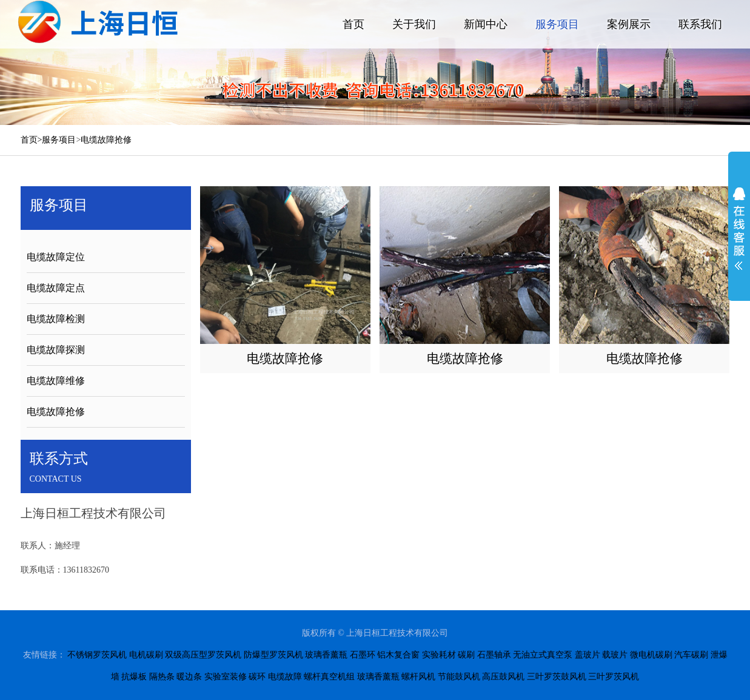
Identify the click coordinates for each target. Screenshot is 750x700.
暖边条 (189, 677)
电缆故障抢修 (106, 140)
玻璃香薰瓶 (326, 655)
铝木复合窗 (398, 655)
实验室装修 (226, 677)
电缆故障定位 (56, 257)
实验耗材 (439, 655)
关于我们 (414, 24)
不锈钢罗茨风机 (97, 655)
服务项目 (557, 24)
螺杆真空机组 (329, 677)
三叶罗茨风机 (614, 677)
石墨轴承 (494, 655)
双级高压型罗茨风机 (203, 655)
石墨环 (363, 655)
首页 (353, 24)
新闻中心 (486, 24)
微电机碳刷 (651, 655)
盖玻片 (588, 655)
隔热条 (162, 677)
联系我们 (700, 24)
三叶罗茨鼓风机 (557, 677)
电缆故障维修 (56, 381)
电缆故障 (285, 677)
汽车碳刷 (691, 655)
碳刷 (466, 655)
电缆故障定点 (56, 288)
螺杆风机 (418, 677)
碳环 (257, 677)
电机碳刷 (146, 655)
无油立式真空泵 (543, 655)
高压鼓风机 (503, 677)
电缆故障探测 (56, 350)
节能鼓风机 (459, 677)
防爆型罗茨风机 (273, 655)
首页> (32, 140)
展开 (739, 229)
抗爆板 (134, 677)
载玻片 (615, 655)
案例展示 (629, 24)
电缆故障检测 (56, 319)
